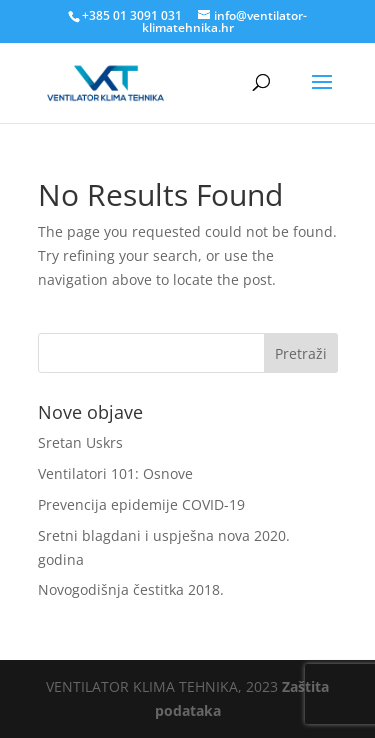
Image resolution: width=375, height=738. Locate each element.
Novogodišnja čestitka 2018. (131, 589)
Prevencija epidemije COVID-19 (141, 504)
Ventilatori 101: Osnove (115, 473)
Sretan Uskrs (80, 442)
